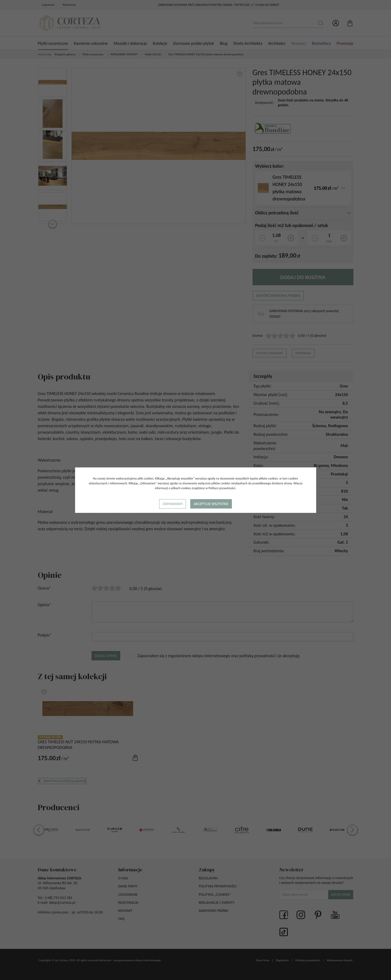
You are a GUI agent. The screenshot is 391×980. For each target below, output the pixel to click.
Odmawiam (172, 504)
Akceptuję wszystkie (211, 504)
